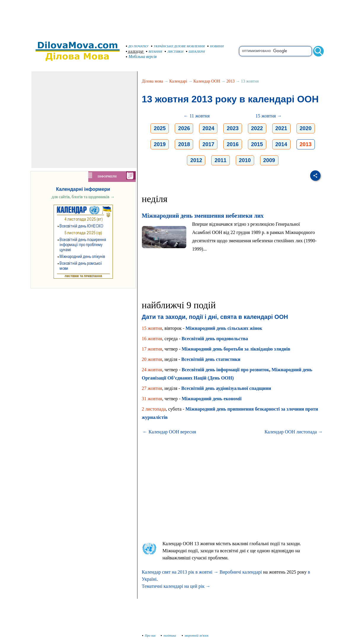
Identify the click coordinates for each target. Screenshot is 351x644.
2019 (160, 144)
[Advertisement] (176, 18)
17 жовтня (152, 349)
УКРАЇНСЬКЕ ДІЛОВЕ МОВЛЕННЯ (178, 46)
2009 (269, 160)
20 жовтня (152, 359)
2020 (306, 128)
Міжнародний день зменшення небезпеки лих (203, 216)
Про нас (149, 635)
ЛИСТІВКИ (174, 51)
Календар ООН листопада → (294, 432)
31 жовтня (152, 399)
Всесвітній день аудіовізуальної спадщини (226, 388)
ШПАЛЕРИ (195, 51)
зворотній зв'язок (195, 635)
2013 (230, 81)
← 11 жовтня (197, 116)
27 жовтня (152, 388)
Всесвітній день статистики (211, 359)
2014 (281, 144)
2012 (196, 160)
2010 (245, 160)
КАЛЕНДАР (135, 52)
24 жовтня (152, 370)
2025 (160, 128)
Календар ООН (207, 81)
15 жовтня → (269, 116)
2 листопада (154, 409)
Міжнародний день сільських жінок (224, 328)
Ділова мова (153, 81)
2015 (257, 144)
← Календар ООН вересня (169, 432)
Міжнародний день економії (211, 399)
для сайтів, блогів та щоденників (83, 197)
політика (169, 635)
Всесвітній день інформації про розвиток (225, 370)
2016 (233, 144)
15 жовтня (152, 328)
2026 (184, 128)
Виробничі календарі (241, 572)
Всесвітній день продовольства (215, 339)
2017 (208, 144)
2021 (281, 128)
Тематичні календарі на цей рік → (176, 586)
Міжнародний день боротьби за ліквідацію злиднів (236, 349)
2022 (257, 128)
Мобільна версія (142, 57)
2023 (233, 128)
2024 (208, 128)
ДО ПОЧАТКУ (137, 46)
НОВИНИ (216, 46)
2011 (220, 160)
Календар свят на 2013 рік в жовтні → (180, 572)
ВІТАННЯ (154, 51)
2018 (184, 144)
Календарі (178, 81)
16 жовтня (152, 339)
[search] (275, 51)
